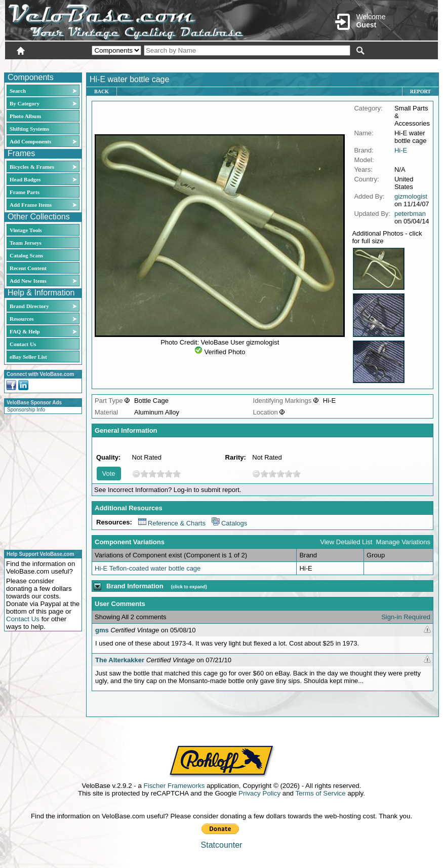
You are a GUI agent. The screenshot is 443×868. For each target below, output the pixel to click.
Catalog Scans (26, 255)
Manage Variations (403, 542)
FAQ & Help (25, 331)
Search (18, 91)
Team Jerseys (26, 243)
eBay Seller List (28, 357)
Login (348, 64)
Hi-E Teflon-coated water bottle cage (148, 568)
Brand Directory (29, 306)
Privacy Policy (259, 793)
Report (420, 91)
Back (102, 91)
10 (177, 474)
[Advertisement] (40, 480)
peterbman (410, 214)
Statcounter (222, 845)
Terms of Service (320, 793)
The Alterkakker (120, 660)
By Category (25, 103)
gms (102, 630)
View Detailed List (346, 542)
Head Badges (25, 179)
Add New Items (28, 281)
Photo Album (25, 116)
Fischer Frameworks (174, 786)
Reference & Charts (172, 523)
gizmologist (411, 196)
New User (381, 64)
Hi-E (401, 150)
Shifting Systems (29, 129)
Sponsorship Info (26, 410)
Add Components (30, 141)
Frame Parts (25, 192)
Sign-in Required (406, 617)
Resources (22, 319)
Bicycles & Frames (33, 167)
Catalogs (229, 523)
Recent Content (28, 268)
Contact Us (23, 344)
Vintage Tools (26, 230)
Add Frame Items (31, 205)
